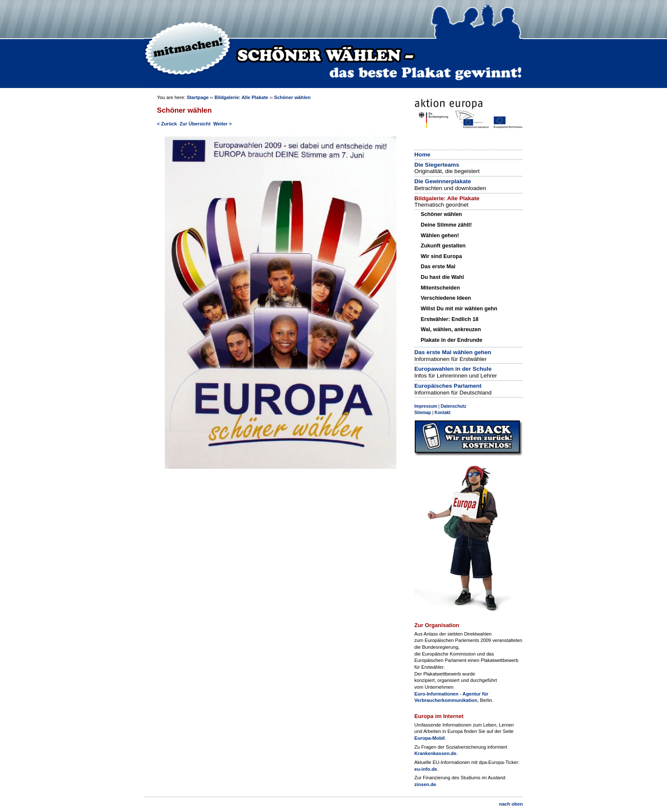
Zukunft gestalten (443, 246)
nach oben (511, 804)
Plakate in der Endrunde (452, 340)
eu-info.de (426, 769)
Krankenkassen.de (435, 753)
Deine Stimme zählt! (446, 225)
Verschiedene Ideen (446, 298)
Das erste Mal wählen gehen (453, 352)
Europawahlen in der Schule (453, 369)
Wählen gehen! (440, 236)
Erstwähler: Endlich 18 (450, 319)
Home (422, 155)
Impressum (426, 406)
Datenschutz (453, 406)
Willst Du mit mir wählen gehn (459, 309)
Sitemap (423, 413)
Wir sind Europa (441, 256)
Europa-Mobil (429, 738)
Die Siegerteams (437, 165)
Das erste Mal (438, 267)
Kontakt (442, 413)
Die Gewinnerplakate (443, 181)
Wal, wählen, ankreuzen (451, 329)
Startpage (198, 97)
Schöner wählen (292, 97)
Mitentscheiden (440, 288)
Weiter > (222, 124)
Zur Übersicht (195, 124)
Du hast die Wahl (442, 277)
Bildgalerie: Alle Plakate (241, 97)
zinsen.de (425, 784)
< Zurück (167, 124)
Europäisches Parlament (448, 386)
